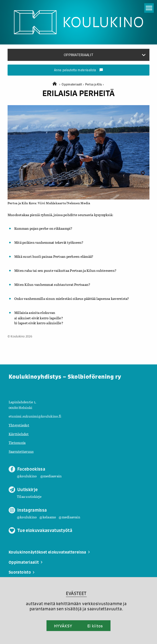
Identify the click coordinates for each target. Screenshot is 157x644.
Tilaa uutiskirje (29, 496)
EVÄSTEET (76, 593)
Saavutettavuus (21, 451)
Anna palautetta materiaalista (79, 70)
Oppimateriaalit (73, 85)
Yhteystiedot (19, 425)
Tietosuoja (17, 442)
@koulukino (27, 476)
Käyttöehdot (19, 434)
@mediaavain (51, 476)
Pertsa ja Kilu (95, 85)
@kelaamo (48, 517)
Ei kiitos (95, 626)
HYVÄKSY (63, 626)
